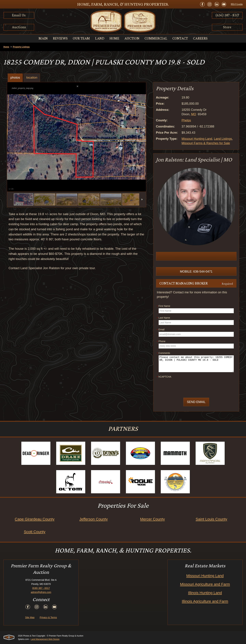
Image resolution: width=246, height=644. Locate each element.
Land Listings (223, 139)
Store (227, 27)
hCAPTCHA (164, 377)
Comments (163, 353)
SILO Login (237, 4)
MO (194, 114)
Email (161, 330)
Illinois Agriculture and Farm (205, 601)
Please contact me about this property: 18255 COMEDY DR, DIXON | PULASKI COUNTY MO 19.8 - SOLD (196, 364)
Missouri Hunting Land (197, 139)
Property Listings (21, 47)
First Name (163, 306)
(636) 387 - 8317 (227, 15)
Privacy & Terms (48, 617)
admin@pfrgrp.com (41, 592)
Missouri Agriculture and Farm (205, 584)
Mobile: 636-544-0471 (196, 272)
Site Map (30, 617)
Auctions (19, 27)
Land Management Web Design (45, 639)
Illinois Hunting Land (205, 593)
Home (6, 47)
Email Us (19, 15)
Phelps (186, 120)
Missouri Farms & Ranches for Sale (206, 143)
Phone (161, 341)
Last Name (163, 318)
